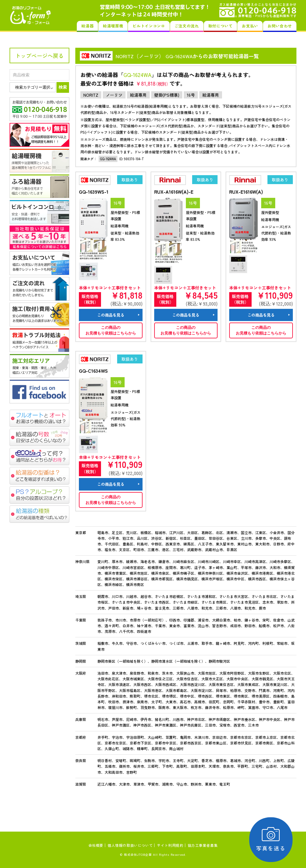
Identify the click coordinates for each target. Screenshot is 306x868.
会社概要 (96, 845)
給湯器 (87, 26)
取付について (221, 26)
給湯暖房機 (113, 26)
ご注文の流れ (187, 26)
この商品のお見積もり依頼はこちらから (111, 330)
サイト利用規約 (170, 845)
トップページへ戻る (39, 55)
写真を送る (272, 840)
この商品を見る (111, 315)
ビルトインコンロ (149, 26)
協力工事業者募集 (203, 845)
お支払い (250, 26)
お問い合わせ (280, 26)
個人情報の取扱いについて (130, 845)
